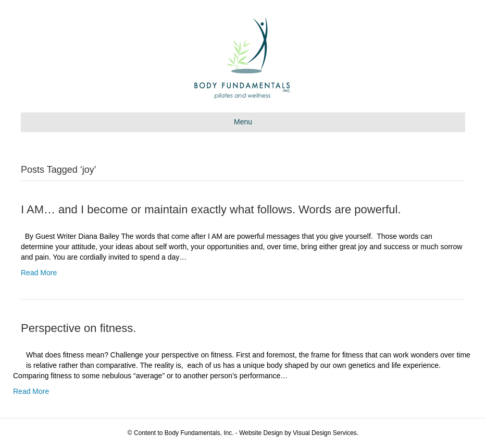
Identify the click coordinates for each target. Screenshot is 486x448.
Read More (39, 273)
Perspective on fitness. (78, 328)
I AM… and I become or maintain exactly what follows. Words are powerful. (211, 209)
